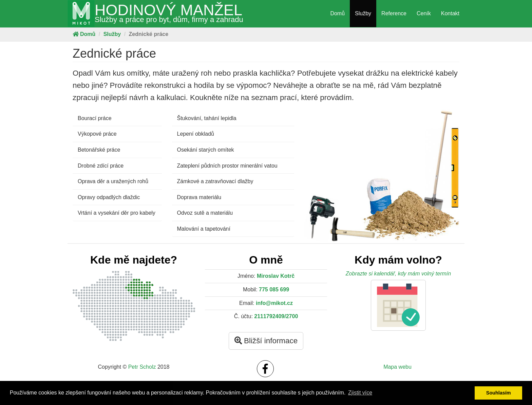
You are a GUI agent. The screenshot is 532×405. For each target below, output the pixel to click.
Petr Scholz (142, 367)
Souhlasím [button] (499, 393)
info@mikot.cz (274, 303)
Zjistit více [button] (360, 393)
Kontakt (450, 13)
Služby (363, 13)
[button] (398, 305)
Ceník (424, 13)
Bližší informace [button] (266, 341)
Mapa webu (397, 367)
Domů (337, 13)
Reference (394, 13)
